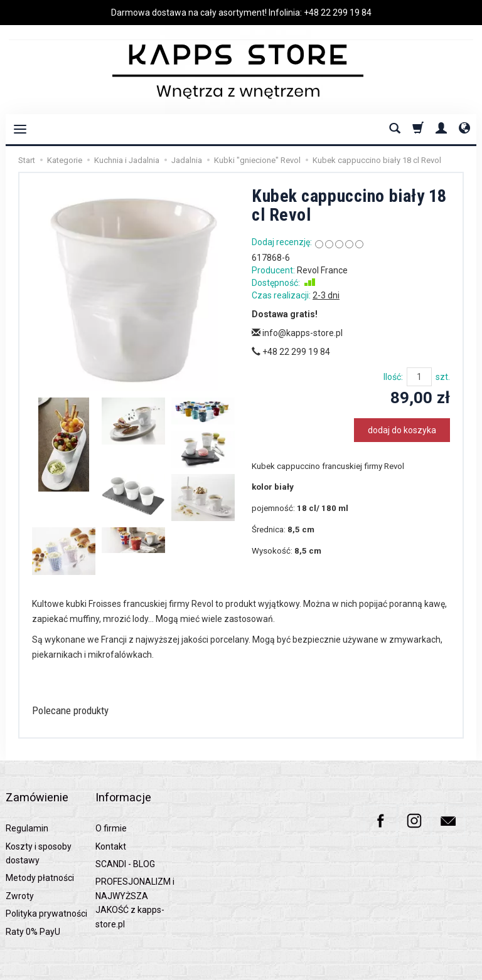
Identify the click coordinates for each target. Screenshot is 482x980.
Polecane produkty (83, 712)
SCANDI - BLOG (125, 845)
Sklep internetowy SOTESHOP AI (426, 967)
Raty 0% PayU (33, 913)
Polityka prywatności (46, 895)
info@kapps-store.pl (297, 333)
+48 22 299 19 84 (338, 13)
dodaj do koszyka (402, 430)
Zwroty (20, 877)
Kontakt (111, 828)
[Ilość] (419, 377)
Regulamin (27, 809)
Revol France (322, 270)
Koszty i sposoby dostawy (39, 835)
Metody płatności (40, 859)
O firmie (111, 809)
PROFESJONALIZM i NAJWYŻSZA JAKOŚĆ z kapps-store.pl (135, 884)
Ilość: (393, 377)
